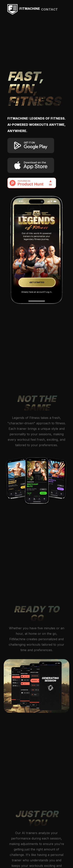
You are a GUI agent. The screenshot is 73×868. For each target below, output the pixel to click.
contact (50, 9)
